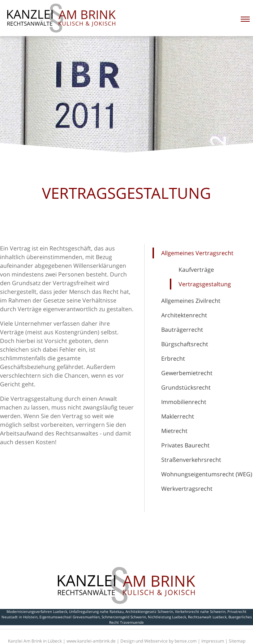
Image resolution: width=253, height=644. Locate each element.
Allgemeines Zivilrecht (191, 301)
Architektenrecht (184, 315)
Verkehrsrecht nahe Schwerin (200, 611)
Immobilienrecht (184, 402)
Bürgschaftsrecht (185, 344)
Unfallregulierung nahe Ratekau (96, 611)
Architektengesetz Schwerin (149, 611)
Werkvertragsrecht (187, 489)
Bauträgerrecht (182, 330)
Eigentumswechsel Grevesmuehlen (70, 617)
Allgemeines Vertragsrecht (197, 253)
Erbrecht (173, 359)
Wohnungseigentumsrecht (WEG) (207, 474)
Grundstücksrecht (186, 387)
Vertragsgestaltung (205, 284)
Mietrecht (174, 431)
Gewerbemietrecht (187, 373)
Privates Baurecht (185, 445)
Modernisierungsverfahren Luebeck (37, 611)
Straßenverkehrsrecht (191, 460)
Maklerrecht (178, 416)
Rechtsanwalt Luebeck (207, 617)
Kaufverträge (196, 270)
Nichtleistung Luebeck (167, 617)
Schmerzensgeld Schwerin (124, 617)
